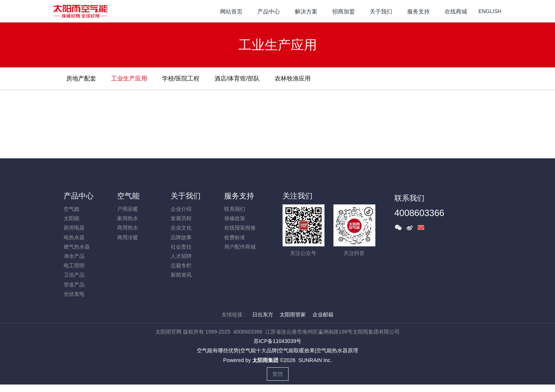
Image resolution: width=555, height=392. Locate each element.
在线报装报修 (240, 228)
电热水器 (74, 237)
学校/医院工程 (181, 78)
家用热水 (128, 218)
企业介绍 (181, 209)
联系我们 (235, 209)
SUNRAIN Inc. (315, 360)
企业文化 (181, 228)
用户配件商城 (240, 247)
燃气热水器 (77, 247)
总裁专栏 (181, 265)
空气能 (71, 209)
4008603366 (419, 213)
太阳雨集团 (265, 360)
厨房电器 (74, 228)
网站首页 (231, 11)
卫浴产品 (74, 275)
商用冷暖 (128, 237)
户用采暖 (128, 209)
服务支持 (239, 196)
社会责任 (181, 247)
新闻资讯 (181, 275)
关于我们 (186, 196)
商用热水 (128, 228)
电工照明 (74, 265)
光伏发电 (74, 294)
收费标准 (235, 237)
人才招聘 (181, 256)
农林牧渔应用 (293, 78)
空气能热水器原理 (337, 350)
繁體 (278, 374)
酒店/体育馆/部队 (237, 78)
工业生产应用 (129, 78)
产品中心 (79, 196)
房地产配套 (81, 78)
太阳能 (71, 218)
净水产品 (74, 256)
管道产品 (74, 285)
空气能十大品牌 (259, 350)
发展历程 (181, 218)
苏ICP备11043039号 (278, 341)
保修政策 (235, 218)
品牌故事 (181, 237)
